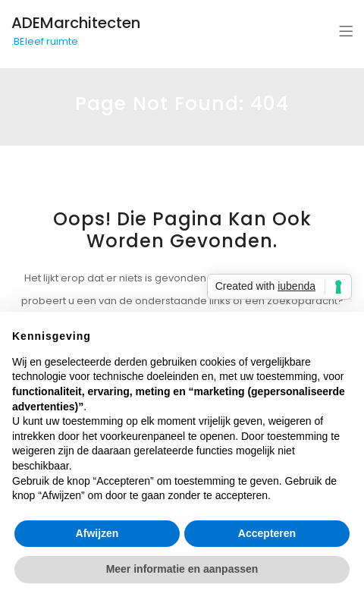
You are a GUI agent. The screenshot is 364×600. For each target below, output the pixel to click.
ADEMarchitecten (76, 23)
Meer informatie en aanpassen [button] (182, 569)
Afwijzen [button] (97, 533)
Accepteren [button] (267, 533)
